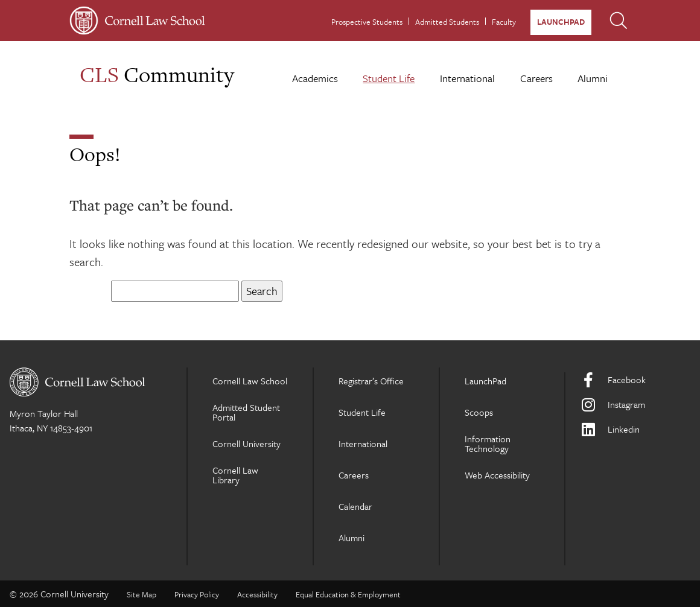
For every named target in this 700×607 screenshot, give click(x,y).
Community (157, 75)
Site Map (142, 594)
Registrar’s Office (371, 381)
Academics (315, 78)
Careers (536, 78)
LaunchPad (561, 22)
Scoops (479, 412)
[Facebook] (635, 380)
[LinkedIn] (635, 429)
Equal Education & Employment (348, 594)
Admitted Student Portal (246, 412)
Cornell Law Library (235, 475)
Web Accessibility (497, 475)
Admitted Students (447, 22)
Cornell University (247, 443)
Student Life (389, 78)
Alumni (593, 78)
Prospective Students (367, 22)
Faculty (504, 22)
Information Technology (488, 443)
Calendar (355, 506)
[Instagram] (635, 405)
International (467, 78)
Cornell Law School (250, 381)
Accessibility (257, 594)
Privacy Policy (197, 594)
